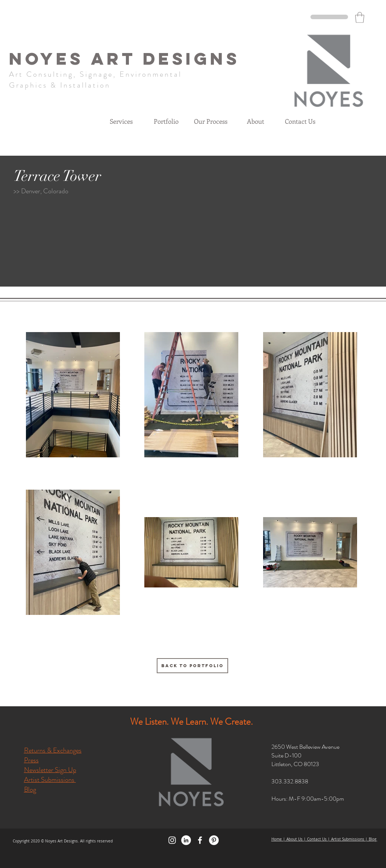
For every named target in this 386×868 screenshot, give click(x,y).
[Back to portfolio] (192, 666)
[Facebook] (200, 840)
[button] (360, 17)
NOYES (50, 58)
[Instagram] (172, 840)
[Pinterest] (214, 840)
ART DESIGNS (165, 58)
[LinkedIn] (186, 840)
